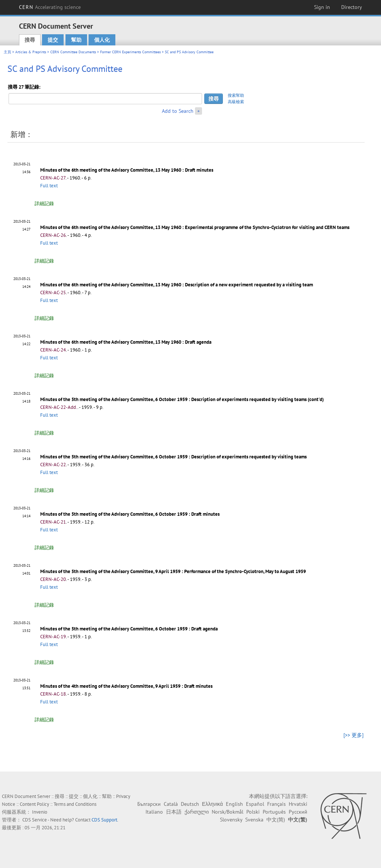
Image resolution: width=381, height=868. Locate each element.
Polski (253, 812)
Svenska (254, 820)
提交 (53, 40)
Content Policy (34, 804)
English (234, 804)
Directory (352, 7)
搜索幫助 (236, 95)
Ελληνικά (212, 804)
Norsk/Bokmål (228, 812)
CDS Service (35, 820)
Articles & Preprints (31, 52)
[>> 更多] (353, 735)
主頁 (7, 52)
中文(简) (276, 820)
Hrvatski (298, 804)
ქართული (197, 812)
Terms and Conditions (75, 804)
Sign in (322, 7)
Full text (49, 186)
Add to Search (178, 111)
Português (274, 812)
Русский (298, 812)
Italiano (154, 812)
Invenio (40, 812)
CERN (50, 7)
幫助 (76, 40)
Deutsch (190, 804)
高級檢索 (236, 102)
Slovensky (231, 820)
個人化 (102, 40)
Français (276, 804)
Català (171, 804)
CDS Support (104, 820)
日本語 (174, 812)
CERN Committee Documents (73, 52)
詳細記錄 (44, 204)
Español (255, 804)
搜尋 (30, 40)
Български (149, 804)
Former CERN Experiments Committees (130, 52)
